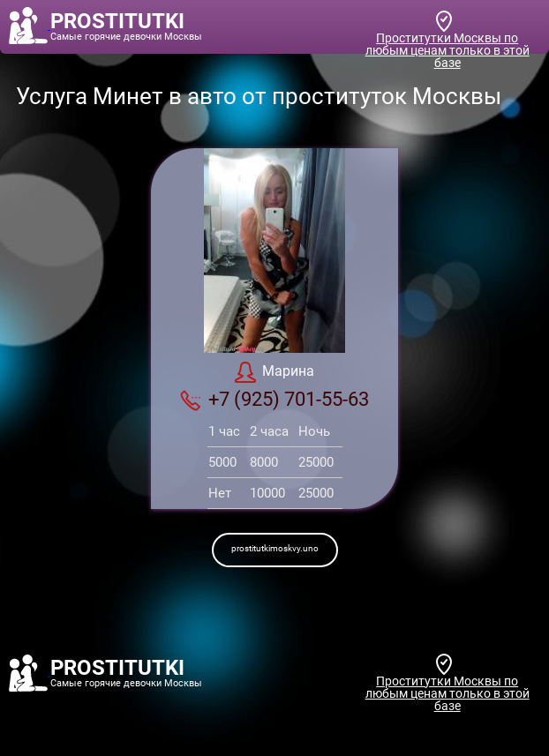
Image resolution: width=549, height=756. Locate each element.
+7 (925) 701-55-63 (274, 400)
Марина (274, 372)
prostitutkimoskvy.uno (275, 548)
